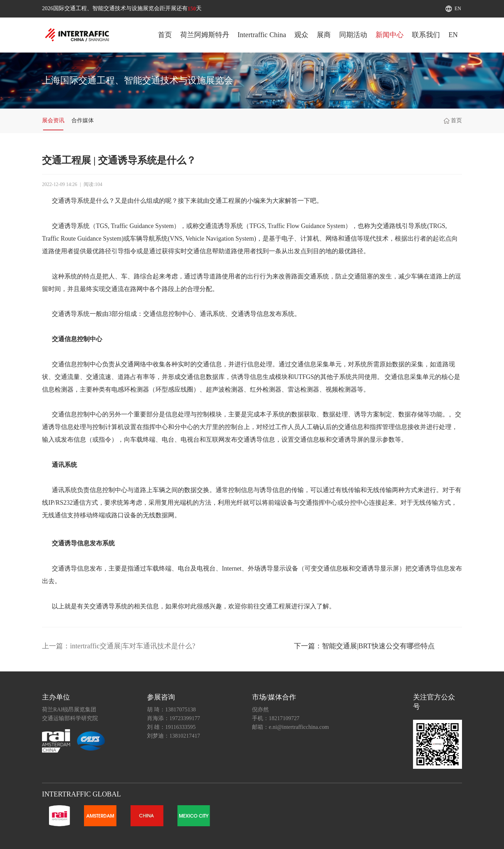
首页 (165, 35)
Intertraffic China (262, 35)
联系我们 (426, 35)
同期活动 (353, 35)
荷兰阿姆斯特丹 (205, 35)
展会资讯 (53, 120)
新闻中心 (390, 35)
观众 (301, 35)
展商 (324, 35)
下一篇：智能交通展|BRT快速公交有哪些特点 (364, 646)
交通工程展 (225, 201)
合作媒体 (83, 120)
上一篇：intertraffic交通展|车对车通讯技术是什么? (119, 646)
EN (458, 9)
